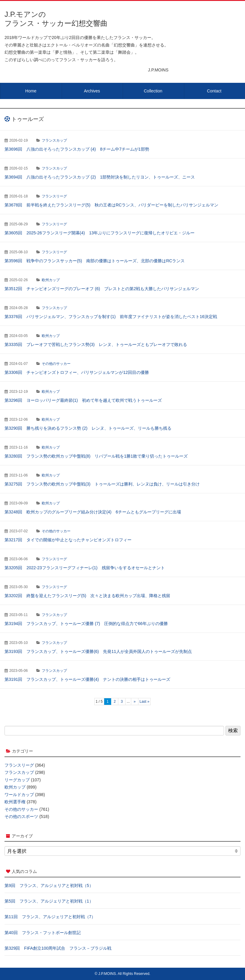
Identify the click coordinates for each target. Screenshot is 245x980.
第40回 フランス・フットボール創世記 (43, 933)
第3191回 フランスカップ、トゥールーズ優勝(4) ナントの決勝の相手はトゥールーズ (87, 679)
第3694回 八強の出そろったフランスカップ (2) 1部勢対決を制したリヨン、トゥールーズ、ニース (100, 177)
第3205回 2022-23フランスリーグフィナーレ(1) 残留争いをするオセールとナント (85, 568)
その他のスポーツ (21, 816)
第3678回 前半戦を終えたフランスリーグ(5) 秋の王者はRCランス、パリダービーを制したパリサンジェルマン (111, 205)
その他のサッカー (56, 364)
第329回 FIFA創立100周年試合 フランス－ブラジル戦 (58, 948)
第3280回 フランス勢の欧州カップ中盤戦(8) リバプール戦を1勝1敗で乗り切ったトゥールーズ (96, 456)
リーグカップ (17, 780)
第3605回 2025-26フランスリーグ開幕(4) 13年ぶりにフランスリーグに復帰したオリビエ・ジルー (100, 233)
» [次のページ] (135, 702)
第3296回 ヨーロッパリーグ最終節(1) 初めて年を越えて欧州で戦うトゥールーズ (83, 400)
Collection (153, 91)
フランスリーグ (54, 196)
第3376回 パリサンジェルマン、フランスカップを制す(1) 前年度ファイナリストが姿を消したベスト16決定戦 (111, 317)
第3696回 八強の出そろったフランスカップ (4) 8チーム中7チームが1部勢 (77, 149)
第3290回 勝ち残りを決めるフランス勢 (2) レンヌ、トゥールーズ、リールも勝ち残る (88, 428)
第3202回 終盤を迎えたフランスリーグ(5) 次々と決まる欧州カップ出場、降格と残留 (87, 596)
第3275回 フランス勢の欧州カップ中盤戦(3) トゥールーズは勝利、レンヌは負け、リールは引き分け (102, 484)
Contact (214, 91)
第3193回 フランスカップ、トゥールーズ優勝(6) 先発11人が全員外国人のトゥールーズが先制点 (98, 651)
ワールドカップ (19, 795)
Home (31, 91)
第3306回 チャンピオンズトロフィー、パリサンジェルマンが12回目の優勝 (77, 372)
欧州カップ (51, 280)
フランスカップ (54, 140)
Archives (92, 91)
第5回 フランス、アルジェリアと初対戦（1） (49, 901)
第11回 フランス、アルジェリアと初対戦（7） (50, 917)
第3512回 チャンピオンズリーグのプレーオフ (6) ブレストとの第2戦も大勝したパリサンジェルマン (102, 289)
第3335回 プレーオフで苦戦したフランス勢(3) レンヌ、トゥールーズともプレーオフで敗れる (96, 344)
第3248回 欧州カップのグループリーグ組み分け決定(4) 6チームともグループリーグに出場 (93, 512)
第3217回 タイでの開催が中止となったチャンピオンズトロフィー (68, 540)
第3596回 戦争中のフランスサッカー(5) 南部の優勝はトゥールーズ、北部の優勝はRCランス (95, 261)
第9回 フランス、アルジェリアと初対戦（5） (49, 885)
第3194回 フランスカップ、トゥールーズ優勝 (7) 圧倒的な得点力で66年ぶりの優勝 (86, 624)
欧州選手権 (15, 802)
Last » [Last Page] (145, 702)
